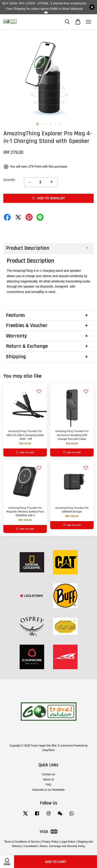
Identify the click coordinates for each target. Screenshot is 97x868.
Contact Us (48, 774)
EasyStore (48, 750)
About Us (48, 780)
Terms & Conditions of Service (22, 842)
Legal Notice (68, 842)
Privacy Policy (50, 842)
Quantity (9, 180)
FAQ (49, 785)
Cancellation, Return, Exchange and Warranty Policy (55, 846)
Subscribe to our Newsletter (48, 790)
